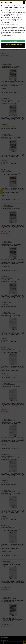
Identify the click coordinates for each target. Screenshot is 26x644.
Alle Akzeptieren (13, 41)
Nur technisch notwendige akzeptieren (13, 44)
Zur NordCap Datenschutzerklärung (9, 24)
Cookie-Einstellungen (13, 47)
